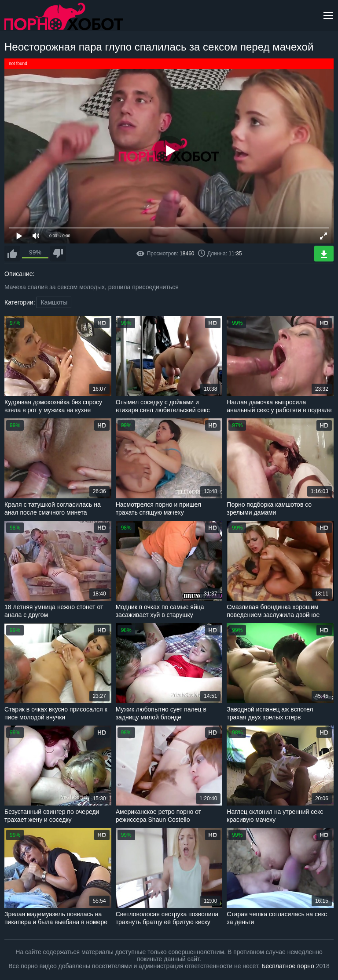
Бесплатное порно (288, 966)
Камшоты (54, 302)
